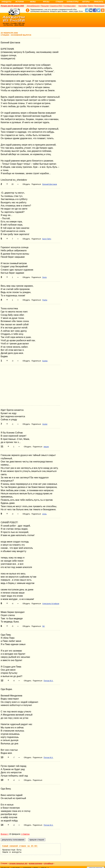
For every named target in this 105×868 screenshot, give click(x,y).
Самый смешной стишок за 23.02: (20, 846)
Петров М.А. (48, 681)
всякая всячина (36, 863)
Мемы (33, 2)
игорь (44, 514)
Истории (20, 2)
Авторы (86, 2)
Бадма (45, 361)
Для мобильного (33, 6)
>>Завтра (25, 834)
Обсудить (26, 184)
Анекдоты (6, 2)
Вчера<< (5, 834)
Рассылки (45, 6)
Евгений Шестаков (50, 184)
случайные (48, 863)
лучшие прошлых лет (18, 863)
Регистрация (99, 6)
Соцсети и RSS (56, 6)
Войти (91, 6)
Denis (44, 277)
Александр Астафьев (51, 604)
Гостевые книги (69, 6)
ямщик (46, 447)
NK (43, 626)
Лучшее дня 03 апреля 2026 (12, 6)
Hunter (45, 424)
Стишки (59, 2)
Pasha (45, 300)
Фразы (46, 2)
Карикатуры (73, 2)
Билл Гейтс (47, 239)
